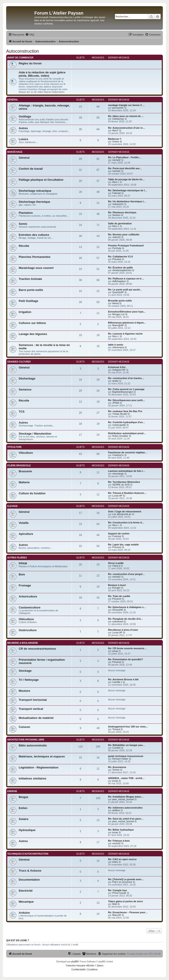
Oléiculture (26, 619)
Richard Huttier (120, 759)
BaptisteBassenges (123, 392)
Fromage (25, 585)
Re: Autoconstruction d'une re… (127, 128)
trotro (115, 862)
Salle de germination (120, 223)
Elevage (12, 506)
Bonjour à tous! (117, 585)
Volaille (24, 523)
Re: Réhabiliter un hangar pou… (127, 745)
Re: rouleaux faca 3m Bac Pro (125, 411)
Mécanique (26, 902)
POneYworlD (119, 893)
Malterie (24, 482)
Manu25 (117, 915)
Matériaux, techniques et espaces (42, 756)
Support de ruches (119, 534)
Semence (25, 390)
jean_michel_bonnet (123, 799)
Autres (23, 128)
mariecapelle (119, 425)
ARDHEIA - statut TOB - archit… (126, 778)
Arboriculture (28, 596)
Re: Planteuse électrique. (122, 212)
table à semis (116, 345)
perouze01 (118, 108)
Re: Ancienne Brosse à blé (123, 679)
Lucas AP (117, 496)
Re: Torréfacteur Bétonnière (124, 482)
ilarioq (115, 303)
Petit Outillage (28, 301)
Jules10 (116, 237)
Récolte (24, 246)
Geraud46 (118, 610)
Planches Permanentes (35, 257)
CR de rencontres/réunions (37, 649)
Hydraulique (27, 830)
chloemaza (118, 347)
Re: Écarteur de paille (120, 268)
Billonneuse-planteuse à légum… (127, 323)
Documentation (29, 880)
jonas (115, 651)
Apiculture (26, 534)
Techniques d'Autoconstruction (28, 854)
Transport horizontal (33, 700)
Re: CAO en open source (122, 859)
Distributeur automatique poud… (127, 433)
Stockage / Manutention (35, 434)
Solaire (24, 819)
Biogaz (23, 797)
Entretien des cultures (34, 235)
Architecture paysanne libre (26, 740)
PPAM (23, 563)
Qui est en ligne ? (18, 940)
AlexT (115, 130)
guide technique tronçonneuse (126, 756)
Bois (22, 574)
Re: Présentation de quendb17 (125, 659)
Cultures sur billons (32, 323)
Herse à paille (116, 563)
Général (13, 100)
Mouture (24, 691)
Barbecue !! (115, 139)
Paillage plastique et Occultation (41, 180)
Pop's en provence (122, 882)
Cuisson (24, 727)
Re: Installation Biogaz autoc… (126, 797)
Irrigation (25, 312)
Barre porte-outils (31, 290)
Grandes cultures (19, 362)
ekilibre (116, 810)
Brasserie (25, 471)
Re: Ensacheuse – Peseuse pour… (128, 912)
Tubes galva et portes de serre (125, 901)
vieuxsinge (118, 474)
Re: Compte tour (118, 890)
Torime (116, 770)
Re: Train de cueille (119, 596)
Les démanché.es (122, 514)
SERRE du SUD (121, 485)
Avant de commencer (20, 58)
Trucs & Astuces (30, 871)
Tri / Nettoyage (29, 680)
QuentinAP (118, 292)
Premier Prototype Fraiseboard (126, 245)
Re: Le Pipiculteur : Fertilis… (125, 157)
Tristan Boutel (120, 414)
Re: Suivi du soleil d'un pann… (126, 819)
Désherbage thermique (34, 202)
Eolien (23, 808)
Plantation (26, 213)
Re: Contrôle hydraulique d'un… (127, 422)
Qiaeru (100, 966)
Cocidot (116, 748)
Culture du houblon (32, 493)
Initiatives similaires (32, 778)
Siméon (116, 215)
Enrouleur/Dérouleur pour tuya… (127, 312)
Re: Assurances (117, 767)
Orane (116, 141)
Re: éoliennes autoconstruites (125, 808)
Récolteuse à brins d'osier (123, 630)
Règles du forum (30, 63)
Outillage (25, 116)
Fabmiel (117, 193)
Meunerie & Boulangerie (23, 643)
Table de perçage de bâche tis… (126, 179)
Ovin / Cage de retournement (125, 511)
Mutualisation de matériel (36, 718)
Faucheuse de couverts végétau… (128, 452)
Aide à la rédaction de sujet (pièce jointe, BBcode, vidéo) (42, 74)
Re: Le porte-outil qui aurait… (125, 290)
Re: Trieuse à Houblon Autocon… (127, 493)
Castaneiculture (30, 607)
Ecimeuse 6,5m (117, 367)
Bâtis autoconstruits (33, 745)
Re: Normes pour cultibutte (124, 234)
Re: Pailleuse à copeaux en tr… (126, 279)
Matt (115, 904)
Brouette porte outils (120, 301)
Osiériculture (28, 630)
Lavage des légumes (33, 334)
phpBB (74, 962)
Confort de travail (31, 169)
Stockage (25, 671)
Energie (12, 791)
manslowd (118, 621)
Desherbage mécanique (35, 191)
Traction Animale (30, 279)
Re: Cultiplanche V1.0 (120, 257)
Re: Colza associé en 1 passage (126, 389)
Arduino (24, 913)
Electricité (26, 891)
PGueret (117, 259)
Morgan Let (118, 314)
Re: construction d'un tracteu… (126, 378)
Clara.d (116, 566)
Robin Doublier (120, 436)
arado (115, 381)
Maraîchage (15, 152)
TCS (22, 412)
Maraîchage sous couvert (36, 268)
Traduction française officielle (80, 966)
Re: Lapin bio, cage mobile (123, 545)
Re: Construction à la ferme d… (126, 523)
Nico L (116, 182)
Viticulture (14, 447)
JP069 (116, 403)
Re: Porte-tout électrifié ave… (125, 168)
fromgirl (116, 588)
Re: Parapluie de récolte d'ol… (126, 619)
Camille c (117, 682)
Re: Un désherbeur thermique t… (127, 201)
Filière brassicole (19, 466)
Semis (23, 224)
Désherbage (27, 378)
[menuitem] (30, 35)
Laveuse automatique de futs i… (127, 471)
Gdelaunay (118, 119)
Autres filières (17, 558)
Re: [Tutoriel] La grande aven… (126, 879)
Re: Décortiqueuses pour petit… (127, 400)
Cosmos (117, 536)
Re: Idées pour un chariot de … (126, 116)
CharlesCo (118, 455)
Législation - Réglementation (39, 767)
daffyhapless (119, 281)
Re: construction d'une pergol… (126, 574)
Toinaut (116, 729)
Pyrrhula (117, 248)
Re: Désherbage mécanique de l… (128, 190)
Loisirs (23, 139)
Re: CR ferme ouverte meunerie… (127, 648)
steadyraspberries (122, 270)
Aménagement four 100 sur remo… (128, 727)
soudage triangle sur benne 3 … (126, 105)
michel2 (116, 160)
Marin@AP (118, 325)
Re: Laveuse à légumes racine (125, 334)
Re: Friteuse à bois (119, 841)
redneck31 (118, 204)
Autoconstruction (23, 51)
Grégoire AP (119, 370)
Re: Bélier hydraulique (121, 830)
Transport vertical (31, 709)
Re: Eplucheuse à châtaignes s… (127, 607)
